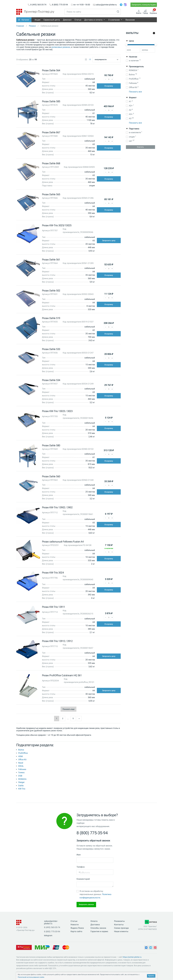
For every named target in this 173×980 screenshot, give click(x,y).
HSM (20, 756)
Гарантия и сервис (99, 931)
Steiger (21, 782)
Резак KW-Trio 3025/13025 (57, 225)
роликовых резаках (61, 47)
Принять (151, 976)
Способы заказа (98, 928)
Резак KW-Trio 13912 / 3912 (57, 641)
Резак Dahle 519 (51, 318)
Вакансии (130, 20)
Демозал (67, 20)
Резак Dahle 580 (51, 445)
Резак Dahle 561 (51, 260)
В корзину (109, 86)
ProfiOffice (23, 753)
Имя (79, 855)
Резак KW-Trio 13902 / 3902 (57, 507)
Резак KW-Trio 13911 (54, 607)
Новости (75, 925)
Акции (37, 20)
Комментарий (83, 879)
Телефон (81, 867)
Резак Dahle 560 (51, 476)
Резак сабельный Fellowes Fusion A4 (63, 542)
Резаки (32, 26)
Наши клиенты (121, 931)
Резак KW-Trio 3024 (53, 573)
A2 (131, 110)
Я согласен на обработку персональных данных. (95, 894)
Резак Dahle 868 (51, 163)
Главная (20, 26)
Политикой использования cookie (31, 977)
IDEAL (21, 766)
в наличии (135, 60)
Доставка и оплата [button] (93, 20)
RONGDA (22, 779)
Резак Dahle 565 (51, 194)
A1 (131, 101)
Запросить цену (109, 240)
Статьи (78, 20)
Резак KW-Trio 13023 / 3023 (57, 411)
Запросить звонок (86, 904)
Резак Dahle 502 (51, 291)
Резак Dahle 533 (51, 349)
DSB (20, 776)
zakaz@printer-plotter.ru (106, 5)
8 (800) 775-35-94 (60, 5)
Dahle (21, 786)
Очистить (140, 147)
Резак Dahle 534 (51, 380)
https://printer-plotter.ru (132, 957)
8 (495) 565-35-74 (38, 5)
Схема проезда (121, 928)
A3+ (131, 114)
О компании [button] (114, 20)
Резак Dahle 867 (51, 132)
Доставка (95, 925)
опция (132, 137)
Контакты (119, 925)
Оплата (94, 921)
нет (132, 141)
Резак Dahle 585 (51, 101)
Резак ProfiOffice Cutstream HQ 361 (62, 675)
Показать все (135, 92)
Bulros (21, 750)
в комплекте (135, 132)
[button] (24, 20)
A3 (131, 118)
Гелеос (21, 772)
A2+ (131, 106)
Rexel (21, 763)
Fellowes (22, 769)
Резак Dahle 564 (51, 70)
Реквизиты (119, 921)
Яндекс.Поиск (77, 928)
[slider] (126, 45)
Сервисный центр (52, 20)
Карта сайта (76, 931)
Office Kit (22, 760)
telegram (48, 935)
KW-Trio (22, 789)
